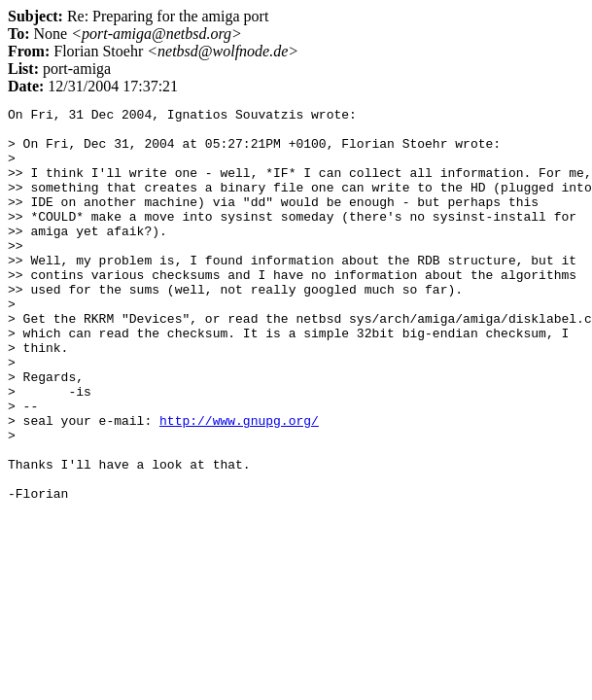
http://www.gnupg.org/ (239, 484)
